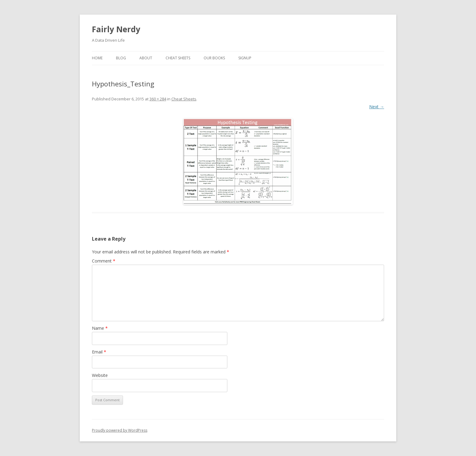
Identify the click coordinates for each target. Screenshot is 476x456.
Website (100, 375)
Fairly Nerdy (116, 29)
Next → (377, 107)
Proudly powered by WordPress (120, 430)
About (146, 58)
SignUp (245, 58)
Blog (121, 58)
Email (99, 352)
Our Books (214, 58)
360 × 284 (158, 99)
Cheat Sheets (178, 58)
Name (100, 328)
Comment (104, 261)
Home (97, 58)
